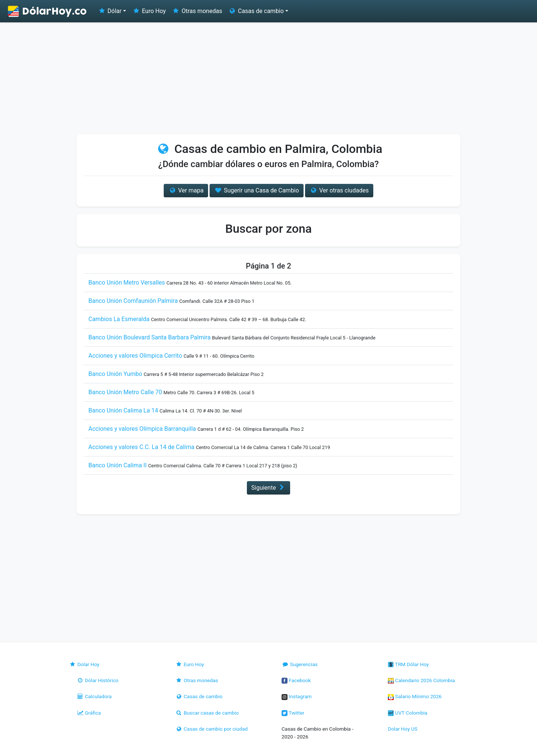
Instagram (297, 696)
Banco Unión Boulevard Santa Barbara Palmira (150, 337)
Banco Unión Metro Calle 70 (125, 392)
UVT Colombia (408, 713)
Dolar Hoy (84, 664)
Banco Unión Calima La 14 (123, 410)
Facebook (296, 680)
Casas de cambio (199, 696)
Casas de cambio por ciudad (211, 729)
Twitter (293, 713)
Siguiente (268, 488)
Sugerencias (300, 664)
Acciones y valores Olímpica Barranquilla (142, 429)
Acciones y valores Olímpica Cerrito (135, 356)
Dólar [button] (110, 11)
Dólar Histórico (98, 680)
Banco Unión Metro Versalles (127, 283)
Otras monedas (197, 11)
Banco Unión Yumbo (115, 374)
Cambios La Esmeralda (119, 319)
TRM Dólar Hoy (408, 664)
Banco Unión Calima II (117, 465)
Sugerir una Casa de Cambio (257, 190)
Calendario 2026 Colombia (421, 680)
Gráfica (89, 713)
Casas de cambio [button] (256, 11)
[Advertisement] (268, 78)
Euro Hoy (149, 11)
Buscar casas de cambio (207, 713)
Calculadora (94, 696)
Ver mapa (186, 190)
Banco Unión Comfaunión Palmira (133, 301)
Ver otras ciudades (339, 190)
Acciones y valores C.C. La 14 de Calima (141, 447)
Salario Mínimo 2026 (415, 696)
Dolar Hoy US (403, 729)
